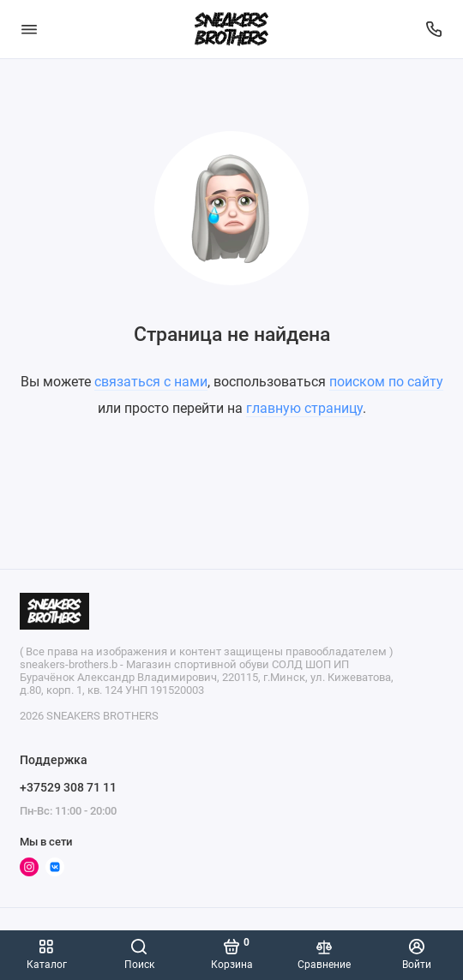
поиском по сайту (386, 382)
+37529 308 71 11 (68, 787)
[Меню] (29, 29)
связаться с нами (151, 382)
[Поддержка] (435, 29)
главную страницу (304, 408)
